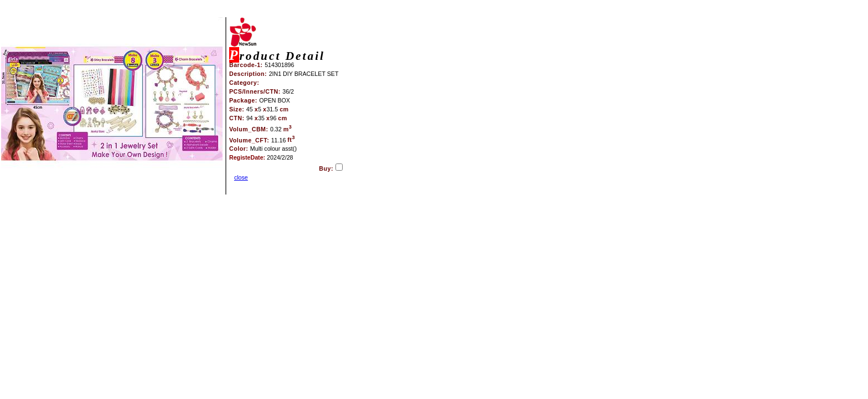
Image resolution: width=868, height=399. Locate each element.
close (241, 177)
